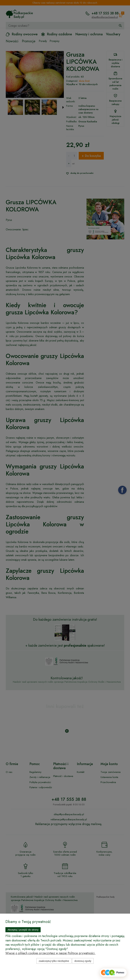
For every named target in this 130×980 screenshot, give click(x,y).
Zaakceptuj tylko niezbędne (54, 961)
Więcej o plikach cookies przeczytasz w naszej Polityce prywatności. (50, 953)
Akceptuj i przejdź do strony (23, 930)
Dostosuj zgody (83, 961)
